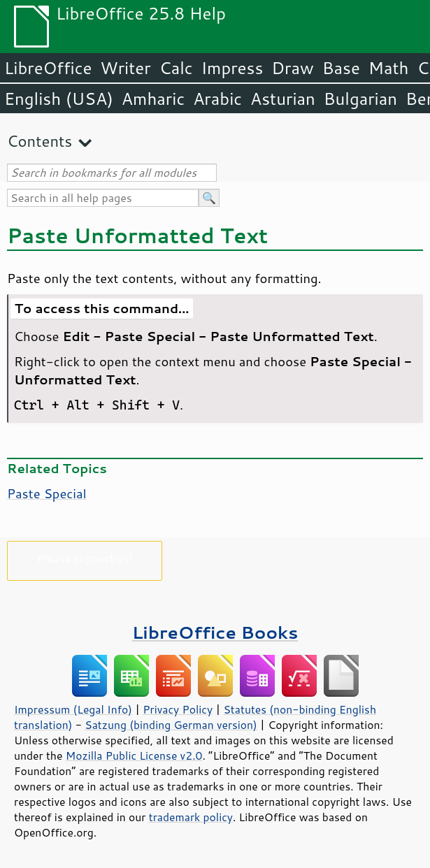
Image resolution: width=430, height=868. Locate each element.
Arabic (217, 99)
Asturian (283, 99)
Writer (125, 68)
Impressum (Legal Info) (73, 709)
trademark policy (191, 817)
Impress (232, 68)
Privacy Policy (178, 709)
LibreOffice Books (215, 632)
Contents (40, 141)
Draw (292, 68)
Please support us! (85, 558)
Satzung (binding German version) (171, 725)
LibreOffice (48, 68)
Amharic (153, 99)
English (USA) (59, 99)
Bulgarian (360, 99)
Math (389, 68)
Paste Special (47, 493)
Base (341, 68)
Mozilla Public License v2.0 (134, 755)
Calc (176, 68)
